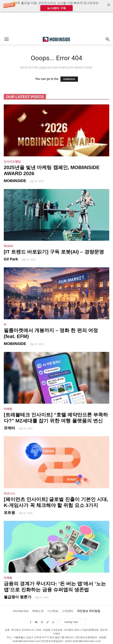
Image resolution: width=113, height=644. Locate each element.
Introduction (21, 611)
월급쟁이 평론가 (18, 597)
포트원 (9, 513)
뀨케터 (9, 428)
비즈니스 (9, 493)
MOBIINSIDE (15, 181)
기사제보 (52, 611)
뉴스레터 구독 (56, 8)
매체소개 (37, 611)
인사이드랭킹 (12, 162)
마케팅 (8, 409)
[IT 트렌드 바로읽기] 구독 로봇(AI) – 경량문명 (54, 252)
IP (5, 324)
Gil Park (11, 259)
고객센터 (67, 611)
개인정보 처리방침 (88, 611)
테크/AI (8, 246)
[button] (56, 6)
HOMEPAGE (69, 79)
